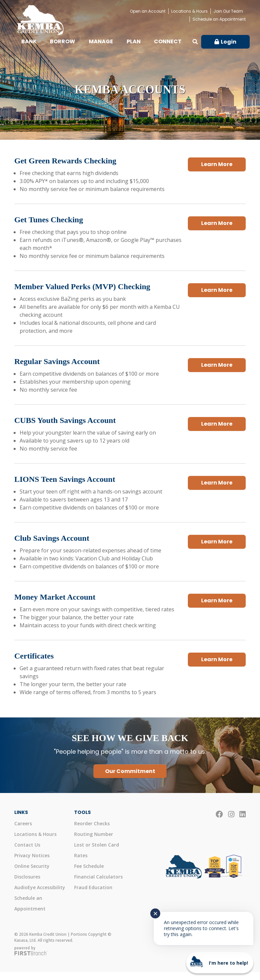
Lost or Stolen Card (97, 845)
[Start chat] (220, 963)
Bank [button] (29, 41)
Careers (23, 823)
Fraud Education (93, 887)
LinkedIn (243, 814)
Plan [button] (134, 41)
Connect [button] (168, 41)
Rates (81, 855)
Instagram (231, 814)
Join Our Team (228, 11)
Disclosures (27, 877)
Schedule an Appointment (219, 19)
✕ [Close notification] (155, 913)
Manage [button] (101, 41)
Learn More (217, 163)
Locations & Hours (190, 11)
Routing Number (94, 834)
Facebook (219, 814)
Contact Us (27, 845)
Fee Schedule (89, 866)
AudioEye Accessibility (40, 887)
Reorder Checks (92, 823)
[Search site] (195, 42)
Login (229, 42)
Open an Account (148, 11)
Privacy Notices (32, 855)
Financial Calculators (98, 877)
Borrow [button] (63, 41)
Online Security (32, 866)
